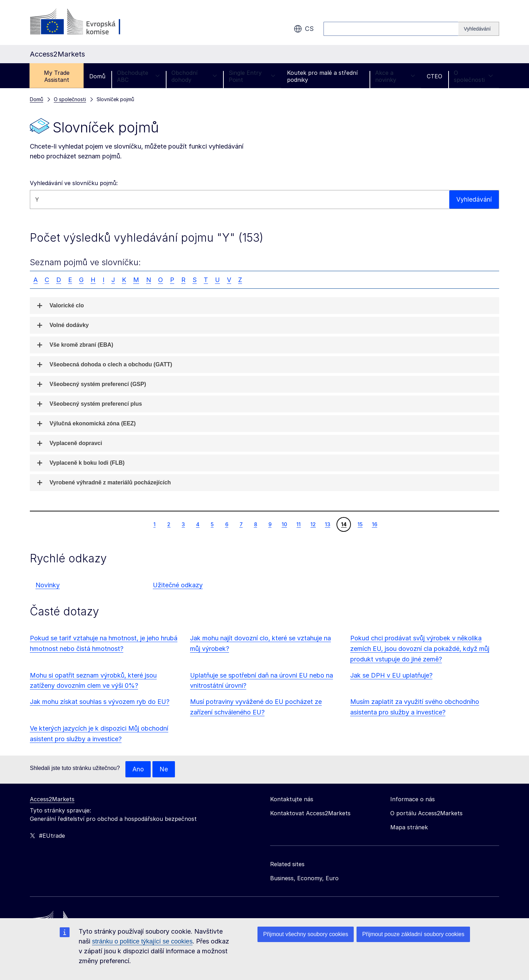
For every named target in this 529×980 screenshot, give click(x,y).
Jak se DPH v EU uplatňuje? (391, 675)
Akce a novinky (395, 76)
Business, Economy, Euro (304, 878)
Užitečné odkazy (178, 585)
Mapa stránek (409, 828)
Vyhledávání (474, 199)
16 (374, 524)
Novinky (48, 585)
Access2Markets (52, 799)
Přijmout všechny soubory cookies (306, 934)
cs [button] (304, 29)
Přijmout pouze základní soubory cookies (413, 934)
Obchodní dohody (194, 76)
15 (360, 524)
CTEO (435, 76)
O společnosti (474, 76)
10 (284, 524)
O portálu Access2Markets (426, 814)
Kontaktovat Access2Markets (310, 814)
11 (298, 524)
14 (344, 524)
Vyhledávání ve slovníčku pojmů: (74, 183)
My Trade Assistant (57, 76)
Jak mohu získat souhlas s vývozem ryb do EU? (100, 702)
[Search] (479, 29)
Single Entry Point (252, 76)
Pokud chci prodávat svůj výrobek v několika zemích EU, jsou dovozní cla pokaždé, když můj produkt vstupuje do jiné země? (420, 649)
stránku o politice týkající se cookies (142, 941)
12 (313, 524)
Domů (97, 76)
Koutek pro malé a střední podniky (322, 76)
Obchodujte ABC (138, 76)
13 (327, 524)
